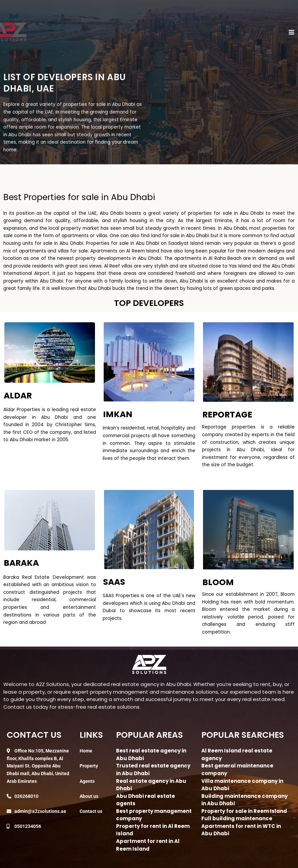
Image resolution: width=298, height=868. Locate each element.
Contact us (91, 811)
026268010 (26, 796)
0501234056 (28, 826)
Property (89, 766)
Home (86, 751)
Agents (87, 781)
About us (89, 796)
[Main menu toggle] (292, 32)
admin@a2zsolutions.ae (40, 811)
